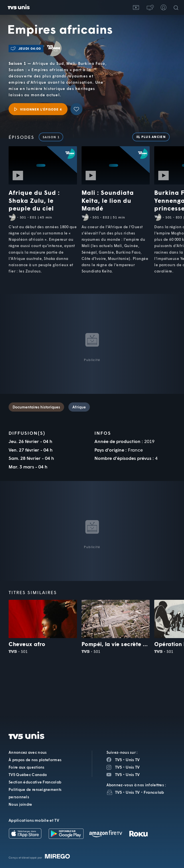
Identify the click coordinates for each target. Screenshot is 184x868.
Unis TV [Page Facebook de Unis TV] (133, 760)
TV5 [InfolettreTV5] (119, 792)
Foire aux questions (27, 767)
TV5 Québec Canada (28, 775)
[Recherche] (177, 7)
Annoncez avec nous (28, 752)
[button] (150, 7)
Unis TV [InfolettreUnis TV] (133, 792)
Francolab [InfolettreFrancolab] (154, 792)
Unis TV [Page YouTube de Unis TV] (133, 774)
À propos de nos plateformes (35, 760)
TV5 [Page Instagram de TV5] (119, 767)
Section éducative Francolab (35, 782)
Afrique (79, 407)
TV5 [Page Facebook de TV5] (119, 760)
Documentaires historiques (36, 407)
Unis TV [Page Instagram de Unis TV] (133, 767)
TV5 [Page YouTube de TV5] (119, 774)
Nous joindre (20, 804)
